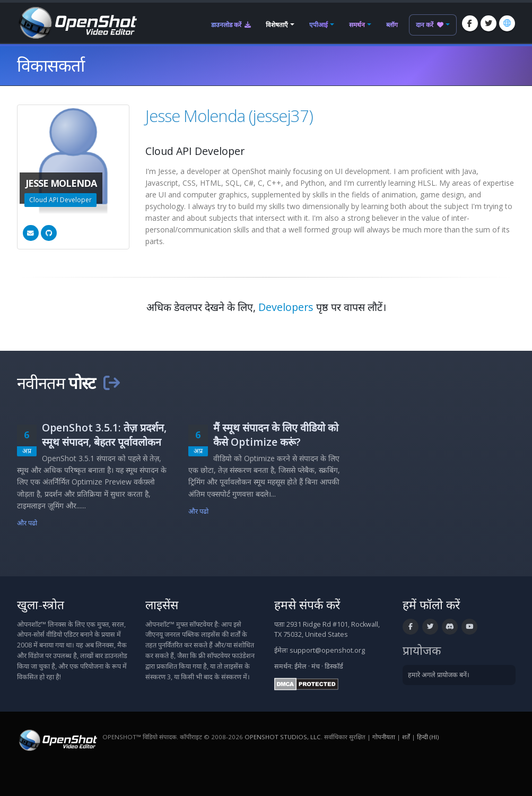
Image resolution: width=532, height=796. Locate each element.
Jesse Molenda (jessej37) (229, 116)
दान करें (430, 25)
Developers (286, 307)
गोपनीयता (384, 737)
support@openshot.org (327, 650)
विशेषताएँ (277, 25)
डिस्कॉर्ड (334, 666)
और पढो (27, 523)
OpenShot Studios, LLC (283, 737)
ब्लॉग (392, 25)
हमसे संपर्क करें (307, 605)
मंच (316, 666)
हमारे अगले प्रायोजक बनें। (439, 675)
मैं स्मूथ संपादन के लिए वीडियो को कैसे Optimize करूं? (276, 435)
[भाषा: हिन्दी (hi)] (507, 23)
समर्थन (357, 25)
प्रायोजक (422, 650)
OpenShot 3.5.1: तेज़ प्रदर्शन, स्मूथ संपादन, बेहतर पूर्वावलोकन (104, 435)
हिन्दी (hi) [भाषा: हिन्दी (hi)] (428, 737)
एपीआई (319, 25)
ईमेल (300, 666)
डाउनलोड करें (231, 25)
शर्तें (406, 737)
